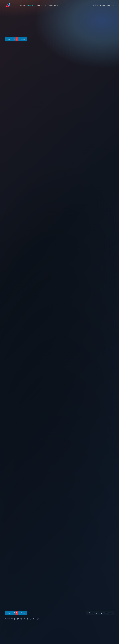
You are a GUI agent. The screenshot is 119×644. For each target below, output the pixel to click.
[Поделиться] (107, 46)
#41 (110, 46)
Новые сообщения (13, 15)
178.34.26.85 (30, 85)
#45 (110, 160)
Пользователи (53, 5)
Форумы (30, 5)
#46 (110, 190)
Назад (8, 39)
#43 (110, 103)
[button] (45, 5)
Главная (22, 5)
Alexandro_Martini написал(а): (36, 50)
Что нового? (40, 5)
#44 (110, 131)
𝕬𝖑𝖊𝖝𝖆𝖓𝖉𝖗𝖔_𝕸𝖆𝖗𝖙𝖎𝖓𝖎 (13, 32)
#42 (110, 74)
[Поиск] (113, 5)
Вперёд (23, 39)
